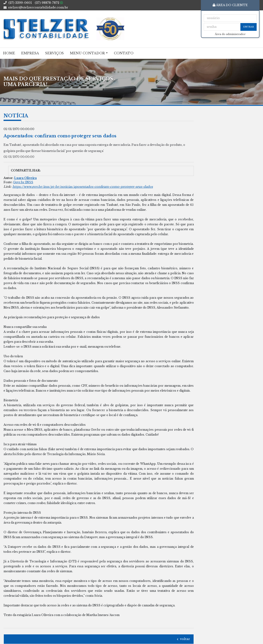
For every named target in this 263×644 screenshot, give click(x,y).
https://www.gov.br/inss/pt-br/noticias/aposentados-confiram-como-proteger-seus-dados (83, 187)
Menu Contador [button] (87, 53)
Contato (124, 53)
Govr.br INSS (23, 182)
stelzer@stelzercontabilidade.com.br (38, 7)
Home (9, 53)
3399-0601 (20, 3)
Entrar (249, 27)
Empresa (30, 53)
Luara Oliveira (25, 178)
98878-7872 (49, 3)
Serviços (54, 53)
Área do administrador (230, 34)
